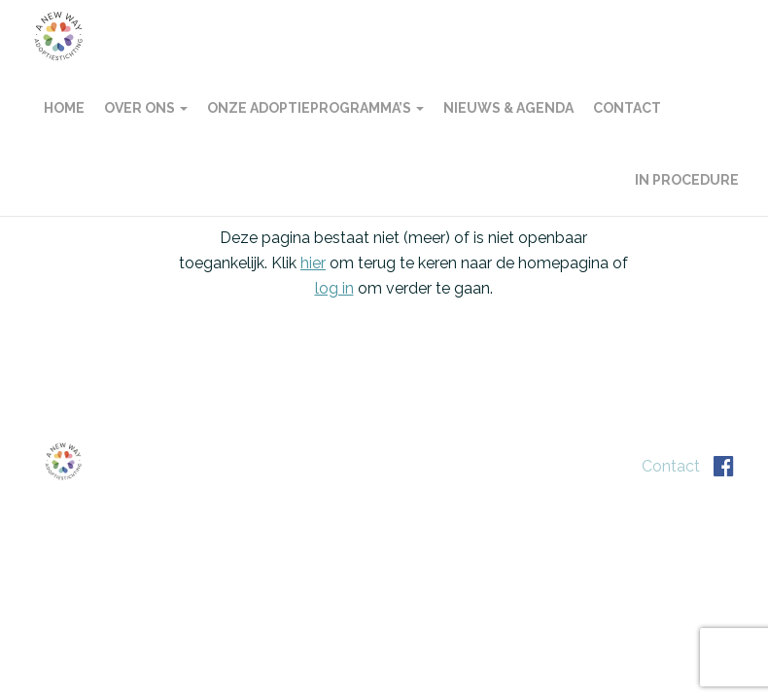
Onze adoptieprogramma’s (315, 108)
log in (334, 288)
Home (64, 108)
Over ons (146, 108)
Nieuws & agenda (508, 108)
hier (313, 263)
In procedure (687, 180)
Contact (627, 108)
